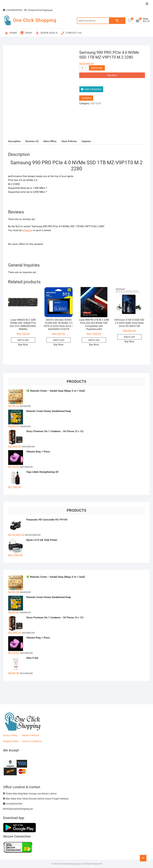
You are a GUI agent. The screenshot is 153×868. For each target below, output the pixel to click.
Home (11, 33)
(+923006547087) (13, 10)
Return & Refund (31, 735)
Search (117, 21)
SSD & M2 (96, 103)
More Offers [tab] (50, 141)
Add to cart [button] (23, 340)
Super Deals (47, 33)
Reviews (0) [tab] (32, 141)
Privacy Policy (10, 735)
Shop (26, 33)
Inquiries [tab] (86, 141)
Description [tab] (14, 141)
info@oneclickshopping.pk (38, 10)
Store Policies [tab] (69, 141)
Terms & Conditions (32, 741)
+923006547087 (13, 804)
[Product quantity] (84, 68)
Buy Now (112, 75)
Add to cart (97, 68)
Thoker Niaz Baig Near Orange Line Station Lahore (30, 794)
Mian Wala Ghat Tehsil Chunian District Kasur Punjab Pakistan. (36, 799)
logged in (28, 230)
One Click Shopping (35, 20)
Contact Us (71, 33)
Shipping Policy (11, 741)
